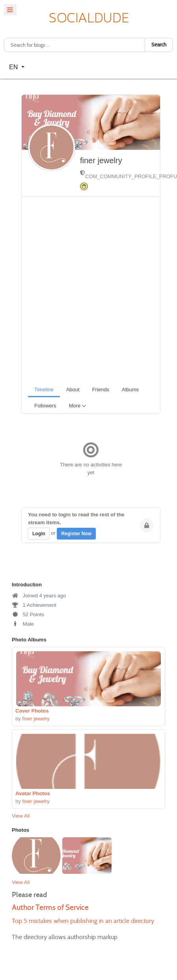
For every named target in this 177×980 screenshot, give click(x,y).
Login (39, 534)
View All (21, 816)
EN (14, 67)
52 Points (28, 614)
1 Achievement (34, 605)
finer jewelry (101, 160)
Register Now (76, 534)
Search (159, 45)
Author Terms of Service (50, 907)
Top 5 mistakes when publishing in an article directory (83, 921)
